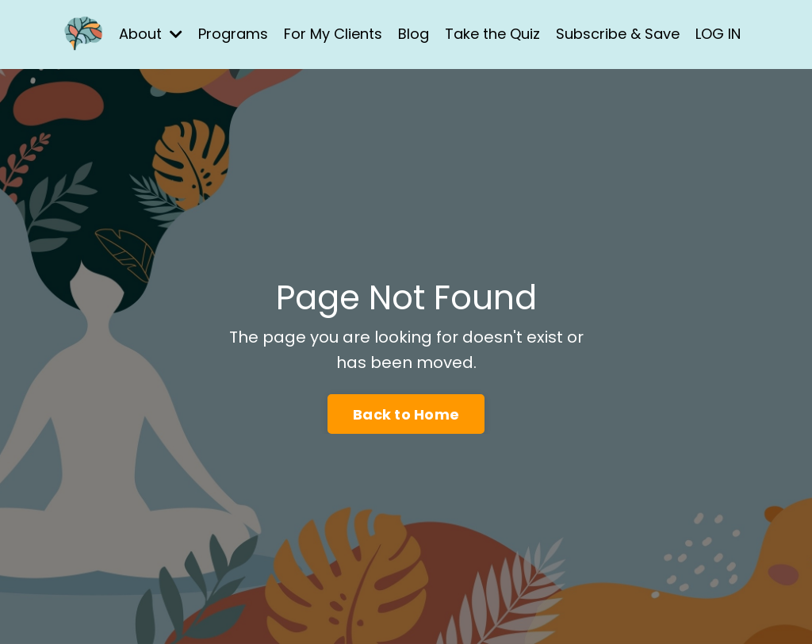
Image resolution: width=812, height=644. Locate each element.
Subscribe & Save (618, 34)
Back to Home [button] (406, 414)
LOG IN (718, 34)
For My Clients (333, 34)
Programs (233, 34)
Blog (414, 34)
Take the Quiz (492, 34)
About (151, 34)
